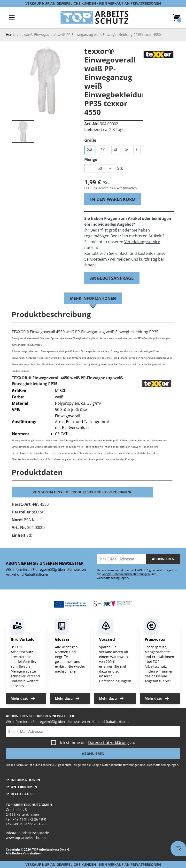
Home (11, 35)
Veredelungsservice (142, 242)
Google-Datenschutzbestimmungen (126, 574)
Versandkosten (127, 188)
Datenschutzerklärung (108, 743)
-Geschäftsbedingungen (127, 576)
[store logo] (94, 17)
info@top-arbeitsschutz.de (27, 833)
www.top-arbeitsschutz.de (27, 838)
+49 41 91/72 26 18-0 (29, 819)
